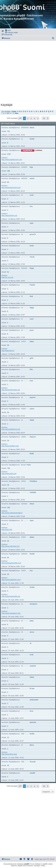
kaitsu (32, 341)
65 (8, 182)
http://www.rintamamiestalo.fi (12, 513)
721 (9, 131)
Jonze (32, 632)
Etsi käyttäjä (6, 111)
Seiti (31, 296)
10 (8, 765)
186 (9, 171)
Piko (31, 369)
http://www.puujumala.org (11, 596)
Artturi (32, 504)
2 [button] (28, 118)
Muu (17, 113)
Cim (31, 206)
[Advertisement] (28, 72)
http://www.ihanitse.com (10, 446)
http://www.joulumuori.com (11, 187)
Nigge (32, 308)
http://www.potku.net (9, 473)
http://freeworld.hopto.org (11, 390)
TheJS (32, 257)
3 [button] (31, 118)
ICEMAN (33, 492)
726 (9, 468)
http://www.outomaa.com (10, 546)
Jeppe (32, 420)
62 (8, 558)
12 (8, 737)
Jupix (32, 520)
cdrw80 (32, 773)
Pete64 (32, 285)
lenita (32, 246)
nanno (32, 409)
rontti (32, 655)
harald (32, 139)
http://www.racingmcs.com (11, 613)
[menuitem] (8, 30)
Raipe (32, 268)
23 (8, 574)
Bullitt (32, 453)
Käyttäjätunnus (8, 124)
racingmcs (33, 604)
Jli (30, 643)
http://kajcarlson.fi (8, 350)
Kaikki (14, 112)
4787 (9, 154)
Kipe (31, 167)
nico (31, 570)
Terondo (33, 762)
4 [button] (34, 118)
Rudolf (32, 554)
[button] (20, 118)
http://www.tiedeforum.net (11, 429)
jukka (32, 621)
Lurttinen (39, 150)
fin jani (32, 688)
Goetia (32, 587)
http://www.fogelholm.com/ (11, 580)
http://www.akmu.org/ (9, 754)
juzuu (32, 330)
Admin (32, 128)
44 (8, 412)
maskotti (33, 666)
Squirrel (33, 397)
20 (8, 345)
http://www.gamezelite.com (11, 563)
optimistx (33, 722)
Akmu (32, 745)
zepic (32, 223)
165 (9, 507)
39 (8, 485)
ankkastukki (34, 700)
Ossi (31, 381)
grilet (32, 358)
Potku (29, 465)
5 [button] (38, 118)
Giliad (32, 677)
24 (8, 441)
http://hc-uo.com (7, 277)
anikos (32, 178)
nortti (32, 195)
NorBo (32, 734)
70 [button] (44, 118)
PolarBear (33, 481)
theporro (33, 437)
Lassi (32, 319)
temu (32, 711)
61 (8, 272)
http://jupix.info (7, 529)
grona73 (33, 234)
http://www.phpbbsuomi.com (12, 159)
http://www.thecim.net (9, 215)
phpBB (26, 864)
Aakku (32, 537)
